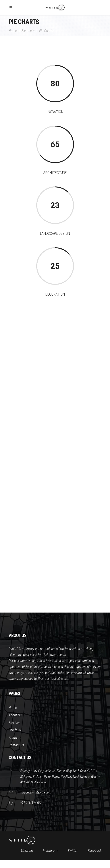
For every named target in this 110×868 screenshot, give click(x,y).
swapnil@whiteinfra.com (36, 792)
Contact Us (16, 745)
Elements (28, 31)
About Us (15, 715)
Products (15, 738)
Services (15, 723)
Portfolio (15, 730)
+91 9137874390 (31, 803)
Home (13, 31)
